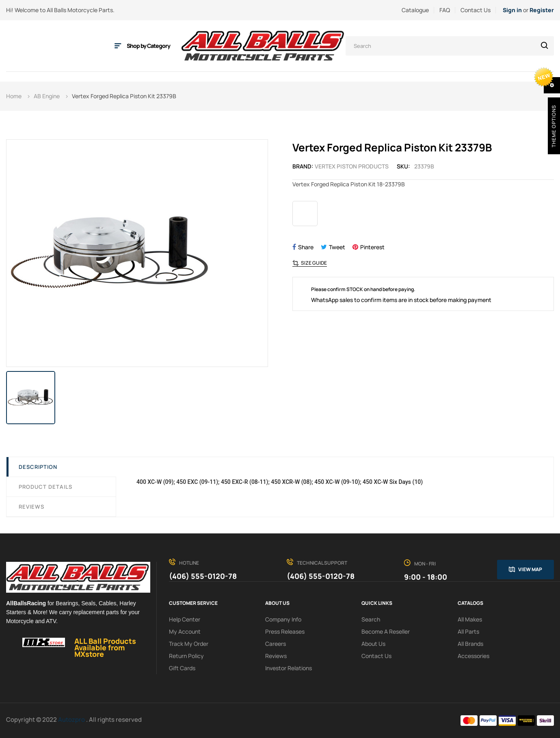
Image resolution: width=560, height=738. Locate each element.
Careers (276, 644)
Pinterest (372, 247)
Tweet (337, 247)
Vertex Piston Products (352, 166)
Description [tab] (38, 467)
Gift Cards (182, 668)
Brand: (303, 166)
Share (306, 247)
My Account (185, 631)
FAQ (445, 10)
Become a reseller (386, 631)
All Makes (470, 619)
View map (530, 569)
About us (373, 644)
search (371, 619)
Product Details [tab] (45, 487)
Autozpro (72, 720)
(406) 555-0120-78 (203, 576)
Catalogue (415, 10)
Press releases (285, 631)
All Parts (468, 631)
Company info (283, 619)
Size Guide (314, 263)
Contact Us (476, 10)
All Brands (470, 644)
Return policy (186, 656)
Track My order (189, 644)
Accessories (474, 656)
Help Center (185, 619)
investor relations (289, 668)
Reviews (31, 507)
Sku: (403, 166)
